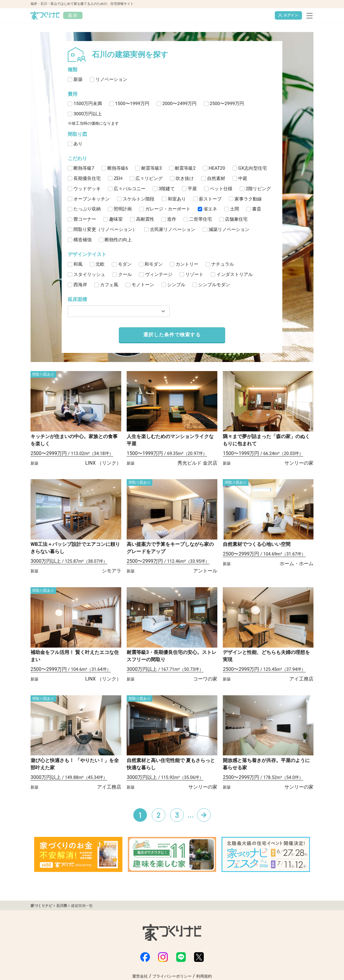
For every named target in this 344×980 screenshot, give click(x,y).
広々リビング (149, 178)
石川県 (62, 906)
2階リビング (258, 189)
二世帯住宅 (201, 219)
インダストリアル (235, 274)
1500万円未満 (88, 104)
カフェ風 (109, 285)
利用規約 (204, 976)
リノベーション (111, 79)
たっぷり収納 (87, 209)
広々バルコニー (130, 189)
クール (125, 274)
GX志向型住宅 (253, 168)
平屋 (192, 189)
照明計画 (123, 209)
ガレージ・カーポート (168, 209)
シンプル (176, 285)
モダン (125, 264)
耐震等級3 (152, 168)
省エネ (210, 209)
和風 (78, 264)
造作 (172, 219)
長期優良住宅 (87, 178)
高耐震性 (145, 219)
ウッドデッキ (87, 189)
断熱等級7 (84, 168)
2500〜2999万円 (227, 104)
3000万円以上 (88, 114)
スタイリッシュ (89, 274)
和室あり (177, 199)
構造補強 (83, 240)
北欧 (100, 264)
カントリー (187, 264)
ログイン (288, 15)
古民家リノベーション (173, 229)
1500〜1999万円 (132, 104)
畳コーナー (85, 219)
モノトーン (143, 285)
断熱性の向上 (118, 240)
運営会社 (140, 976)
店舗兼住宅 (236, 219)
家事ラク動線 (248, 199)
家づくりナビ (41, 906)
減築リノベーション (229, 229)
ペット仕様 (221, 189)
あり (78, 144)
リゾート (194, 274)
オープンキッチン (92, 199)
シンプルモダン (214, 285)
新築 (78, 79)
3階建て (167, 189)
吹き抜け (185, 178)
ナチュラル (223, 264)
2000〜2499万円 (179, 104)
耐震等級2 (185, 168)
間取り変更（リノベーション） (105, 229)
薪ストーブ (210, 199)
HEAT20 (217, 168)
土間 (235, 209)
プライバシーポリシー (172, 976)
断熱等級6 (118, 168)
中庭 (243, 178)
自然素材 (216, 178)
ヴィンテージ (159, 274)
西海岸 (80, 285)
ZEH (118, 178)
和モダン (154, 264)
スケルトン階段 (139, 199)
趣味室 (116, 219)
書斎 (257, 209)
